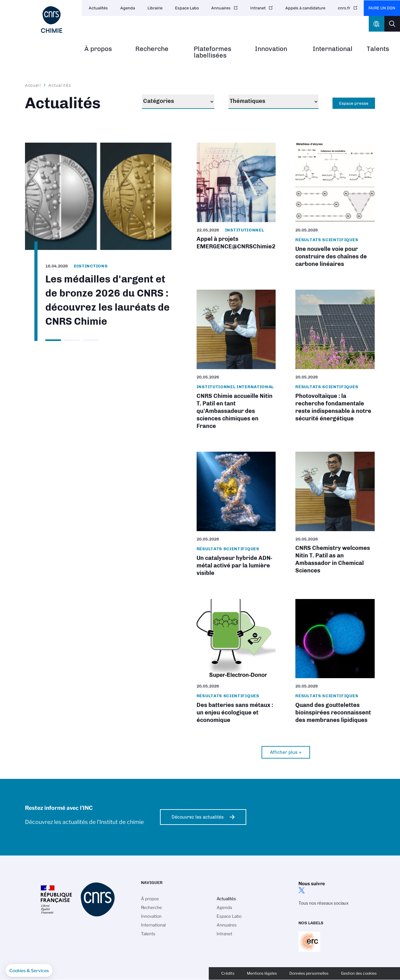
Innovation (271, 49)
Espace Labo (187, 8)
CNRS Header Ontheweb (377, 24)
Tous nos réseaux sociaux (323, 903)
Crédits (228, 973)
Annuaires (221, 8)
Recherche (152, 49)
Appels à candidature (305, 8)
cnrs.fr (344, 8)
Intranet (258, 8)
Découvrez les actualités (198, 817)
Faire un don (382, 8)
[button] (29, 971)
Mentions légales (262, 973)
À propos (98, 49)
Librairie (155, 8)
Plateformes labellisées (212, 52)
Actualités (98, 8)
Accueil (33, 85)
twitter (302, 890)
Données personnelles (309, 973)
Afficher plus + (286, 752)
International (333, 49)
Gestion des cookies (359, 973)
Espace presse (354, 103)
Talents (378, 49)
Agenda (128, 8)
